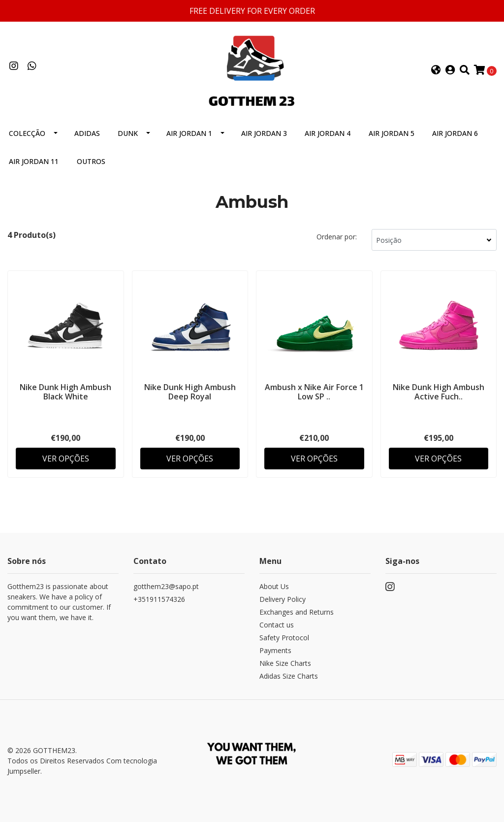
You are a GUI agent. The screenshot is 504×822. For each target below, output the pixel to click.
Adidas (87, 133)
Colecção (27, 133)
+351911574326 (159, 599)
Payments (275, 650)
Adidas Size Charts (289, 676)
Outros (91, 161)
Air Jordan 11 (34, 161)
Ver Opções (66, 459)
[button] (436, 70)
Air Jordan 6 (455, 133)
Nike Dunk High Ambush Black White (65, 392)
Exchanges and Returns (297, 612)
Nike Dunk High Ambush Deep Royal (190, 392)
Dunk (128, 133)
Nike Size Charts (285, 663)
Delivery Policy (283, 599)
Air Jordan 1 (189, 133)
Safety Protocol (284, 638)
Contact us (277, 625)
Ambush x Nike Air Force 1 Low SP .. (314, 392)
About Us (274, 586)
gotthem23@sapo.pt (166, 586)
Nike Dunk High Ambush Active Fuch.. (439, 392)
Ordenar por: (337, 237)
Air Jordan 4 (328, 133)
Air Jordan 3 (264, 133)
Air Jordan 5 (392, 133)
